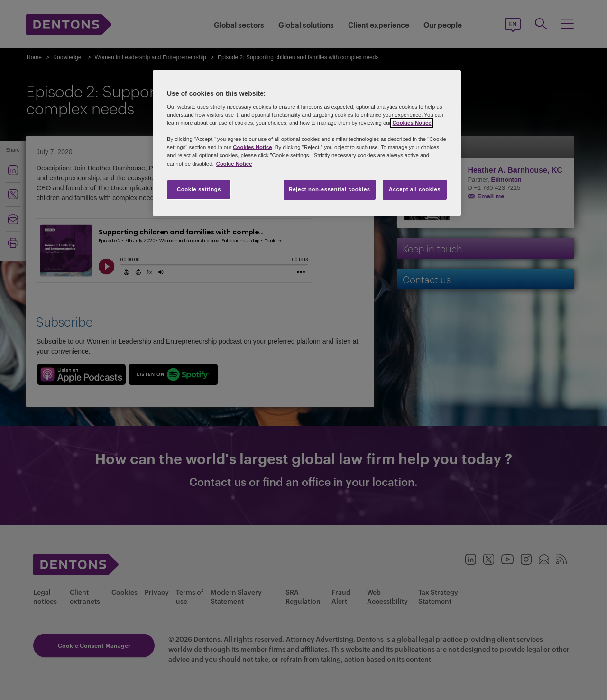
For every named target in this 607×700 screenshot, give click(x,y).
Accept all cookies (415, 189)
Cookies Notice (412, 123)
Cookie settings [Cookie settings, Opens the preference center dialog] (199, 189)
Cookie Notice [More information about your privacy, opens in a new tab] (234, 164)
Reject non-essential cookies (330, 189)
